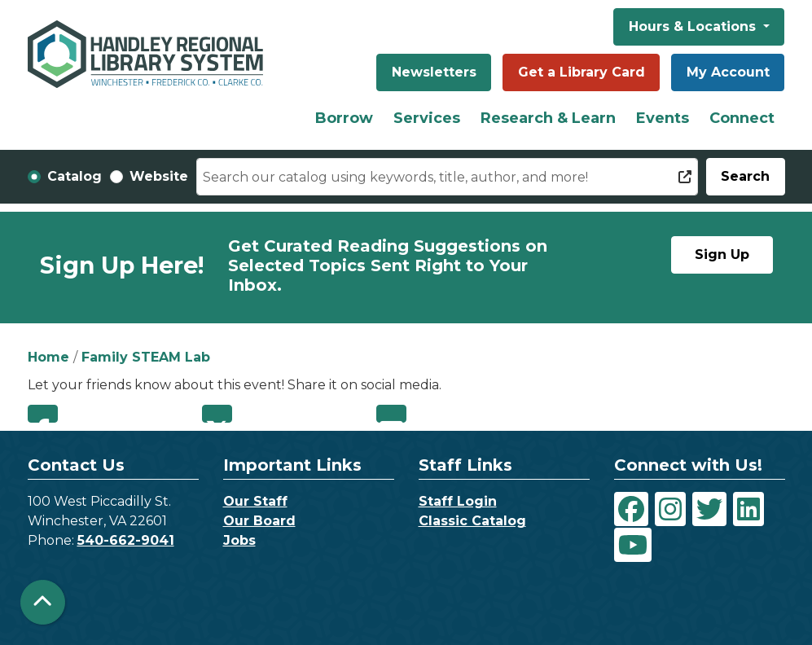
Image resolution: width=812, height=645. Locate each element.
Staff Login (458, 501)
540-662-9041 (126, 540)
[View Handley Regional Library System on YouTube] (633, 545)
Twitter (217, 414)
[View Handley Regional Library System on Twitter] (709, 509)
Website (159, 176)
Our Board (259, 521)
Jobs (239, 540)
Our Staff (255, 501)
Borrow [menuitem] (344, 118)
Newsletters (434, 72)
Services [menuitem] (427, 118)
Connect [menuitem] (742, 118)
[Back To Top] (43, 602)
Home (48, 357)
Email (391, 414)
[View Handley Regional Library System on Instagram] (670, 509)
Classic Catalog (472, 521)
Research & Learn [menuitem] (548, 118)
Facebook (43, 414)
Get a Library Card (582, 72)
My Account (728, 72)
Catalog (75, 176)
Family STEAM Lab (146, 357)
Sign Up (722, 254)
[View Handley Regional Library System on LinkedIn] (748, 509)
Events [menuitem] (663, 118)
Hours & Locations (694, 26)
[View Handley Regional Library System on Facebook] (631, 509)
